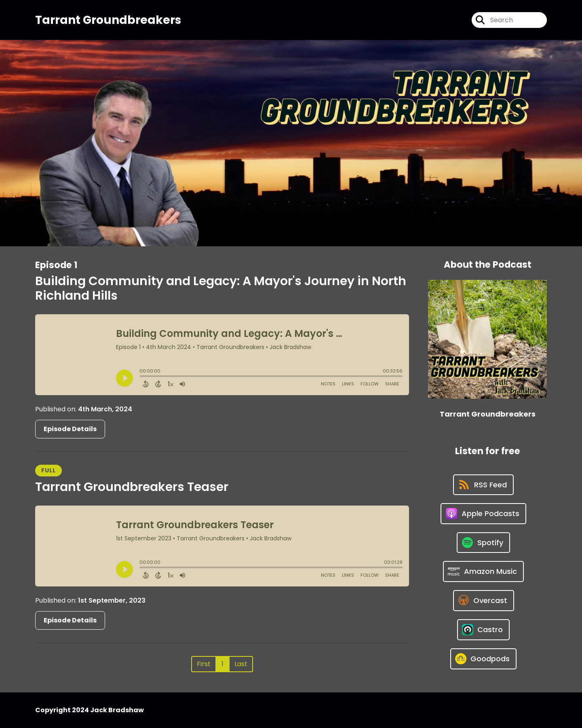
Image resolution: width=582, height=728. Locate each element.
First (204, 664)
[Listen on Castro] (483, 630)
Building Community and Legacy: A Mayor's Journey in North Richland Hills (221, 288)
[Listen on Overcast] (484, 601)
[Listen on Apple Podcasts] (483, 514)
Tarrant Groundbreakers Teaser (132, 487)
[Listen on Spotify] (483, 543)
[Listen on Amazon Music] (483, 571)
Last (241, 664)
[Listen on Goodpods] (483, 659)
